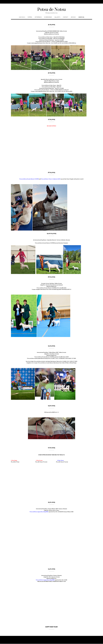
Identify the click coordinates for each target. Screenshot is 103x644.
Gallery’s (57, 17)
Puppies (30, 17)
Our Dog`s (22, 17)
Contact (66, 17)
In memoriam (48, 17)
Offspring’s (38, 17)
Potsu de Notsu (52, 10)
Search (81, 17)
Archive (73, 17)
